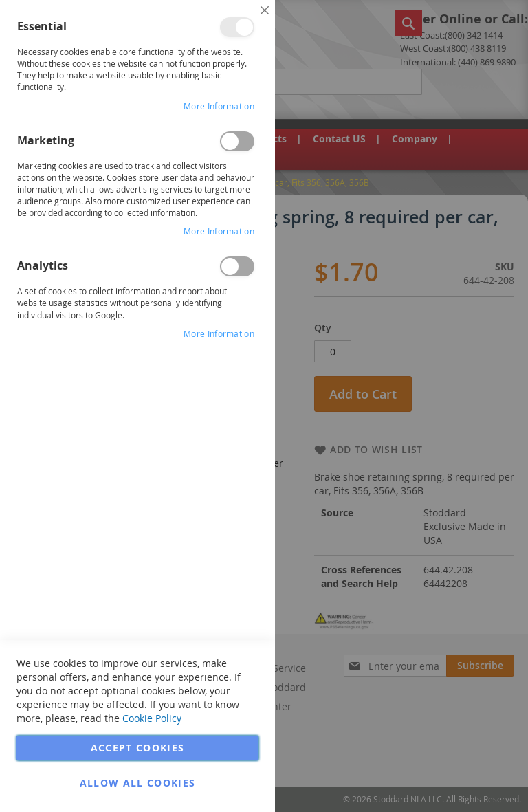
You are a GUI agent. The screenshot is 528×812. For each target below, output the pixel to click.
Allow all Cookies (138, 783)
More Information (219, 106)
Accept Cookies (138, 748)
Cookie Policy (152, 718)
